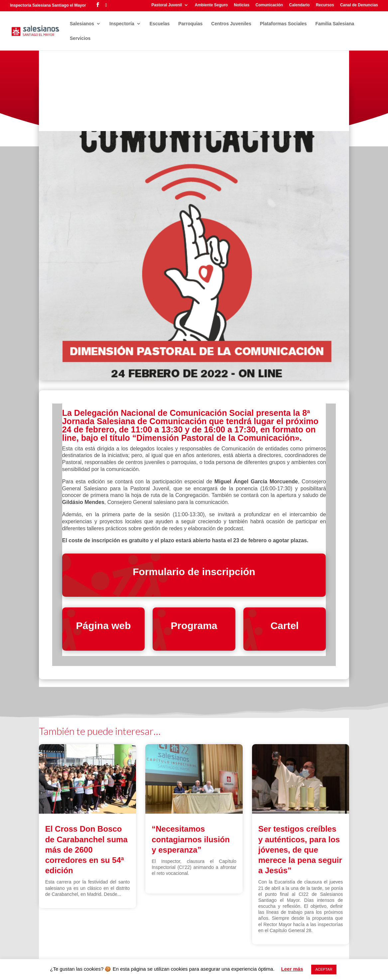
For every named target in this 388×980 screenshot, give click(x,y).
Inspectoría (122, 24)
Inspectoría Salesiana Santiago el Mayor (48, 5)
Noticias (242, 5)
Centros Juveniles (231, 24)
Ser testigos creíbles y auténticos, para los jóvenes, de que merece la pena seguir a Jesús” (300, 850)
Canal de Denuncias (359, 5)
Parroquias (190, 24)
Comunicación (269, 5)
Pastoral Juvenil (167, 5)
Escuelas (160, 24)
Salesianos (82, 24)
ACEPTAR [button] (324, 969)
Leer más (292, 969)
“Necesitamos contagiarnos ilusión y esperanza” (191, 839)
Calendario (300, 5)
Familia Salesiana (335, 24)
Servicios (80, 38)
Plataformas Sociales (283, 24)
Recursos (325, 5)
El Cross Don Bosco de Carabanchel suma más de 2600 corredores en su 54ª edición (86, 850)
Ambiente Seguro (211, 5)
